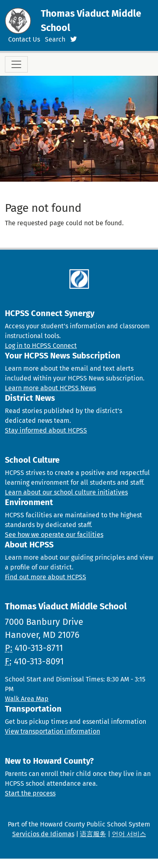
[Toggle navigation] (16, 64)
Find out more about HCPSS (46, 577)
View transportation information (52, 731)
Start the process (30, 793)
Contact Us (24, 39)
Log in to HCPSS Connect (41, 346)
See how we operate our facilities (54, 535)
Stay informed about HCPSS (46, 430)
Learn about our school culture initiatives (66, 492)
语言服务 (93, 834)
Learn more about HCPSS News (50, 388)
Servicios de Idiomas (43, 834)
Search (55, 39)
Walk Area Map (27, 699)
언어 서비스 (129, 834)
